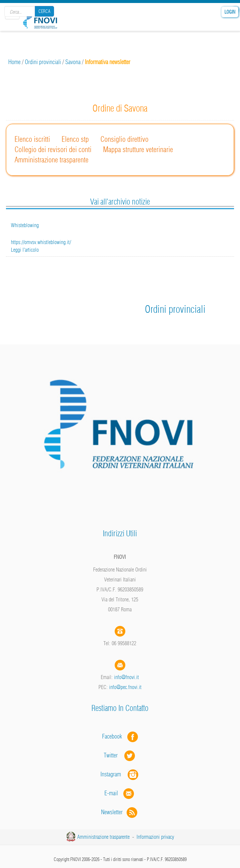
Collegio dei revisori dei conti (53, 149)
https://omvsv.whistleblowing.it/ (41, 242)
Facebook (114, 736)
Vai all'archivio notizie (120, 202)
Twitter (120, 755)
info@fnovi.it (126, 677)
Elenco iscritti (32, 139)
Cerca (44, 11)
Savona (73, 62)
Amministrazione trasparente (52, 160)
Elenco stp (75, 139)
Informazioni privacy (155, 837)
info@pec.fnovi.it (125, 687)
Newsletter (120, 812)
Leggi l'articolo (25, 250)
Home (14, 62)
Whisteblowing (25, 225)
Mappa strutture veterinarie (138, 149)
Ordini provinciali (43, 62)
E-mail (111, 793)
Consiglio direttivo (124, 139)
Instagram (120, 774)
